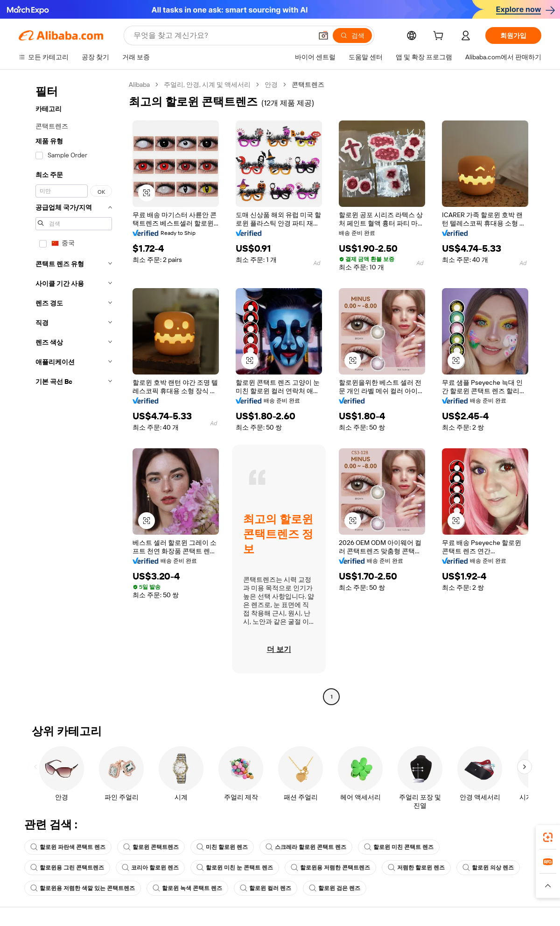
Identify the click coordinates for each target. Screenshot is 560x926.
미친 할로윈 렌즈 (222, 847)
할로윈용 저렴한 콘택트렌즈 (330, 868)
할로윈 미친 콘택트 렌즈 (399, 847)
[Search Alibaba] (222, 35)
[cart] (440, 37)
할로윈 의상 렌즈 (488, 868)
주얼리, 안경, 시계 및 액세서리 (207, 85)
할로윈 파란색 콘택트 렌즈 (68, 847)
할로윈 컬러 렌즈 (266, 888)
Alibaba (139, 85)
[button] (323, 35)
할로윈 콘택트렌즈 (151, 847)
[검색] (352, 35)
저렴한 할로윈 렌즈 (416, 868)
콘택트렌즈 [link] (308, 85)
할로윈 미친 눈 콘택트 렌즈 (235, 868)
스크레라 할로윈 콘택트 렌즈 (306, 847)
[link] (548, 837)
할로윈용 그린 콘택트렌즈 (67, 868)
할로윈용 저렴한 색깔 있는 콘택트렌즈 (83, 888)
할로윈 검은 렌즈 (335, 888)
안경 (271, 85)
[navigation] (71, 392)
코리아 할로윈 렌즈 (150, 868)
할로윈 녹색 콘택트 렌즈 (187, 888)
